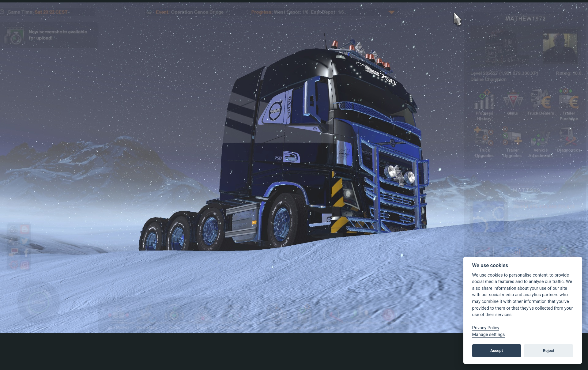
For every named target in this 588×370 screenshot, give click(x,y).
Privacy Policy (486, 328)
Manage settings (489, 335)
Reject (549, 351)
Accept (497, 351)
